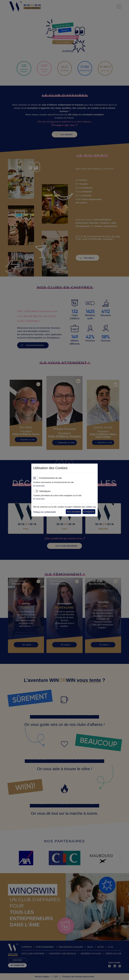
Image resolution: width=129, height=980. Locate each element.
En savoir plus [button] (39, 486)
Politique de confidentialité (44, 512)
